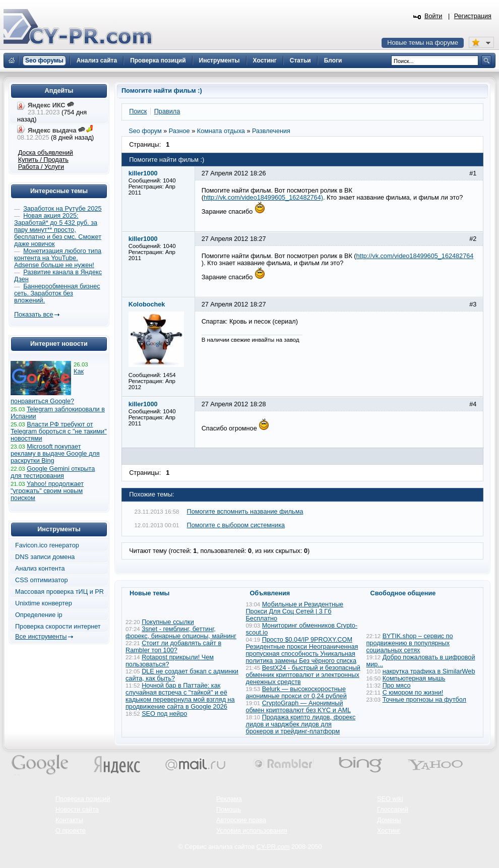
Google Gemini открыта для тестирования (53, 472)
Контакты (69, 820)
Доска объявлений (46, 153)
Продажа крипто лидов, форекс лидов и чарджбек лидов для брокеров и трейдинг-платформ (301, 724)
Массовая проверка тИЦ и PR (59, 592)
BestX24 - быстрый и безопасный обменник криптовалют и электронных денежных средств (303, 675)
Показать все (34, 315)
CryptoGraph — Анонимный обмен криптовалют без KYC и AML (298, 707)
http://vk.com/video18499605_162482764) (263, 198)
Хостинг (389, 831)
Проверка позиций (83, 799)
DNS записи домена (45, 557)
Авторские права (241, 820)
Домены (389, 820)
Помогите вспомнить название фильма (245, 512)
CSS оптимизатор (42, 580)
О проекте (71, 831)
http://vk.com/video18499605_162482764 (415, 256)
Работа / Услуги (41, 167)
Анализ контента (40, 569)
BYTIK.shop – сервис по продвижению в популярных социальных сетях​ (410, 643)
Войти (433, 16)
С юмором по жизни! (413, 693)
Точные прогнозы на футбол (424, 700)
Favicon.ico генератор (47, 545)
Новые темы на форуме (423, 43)
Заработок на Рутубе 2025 (62, 209)
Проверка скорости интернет (58, 627)
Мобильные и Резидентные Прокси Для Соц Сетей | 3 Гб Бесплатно (295, 611)
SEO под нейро (164, 714)
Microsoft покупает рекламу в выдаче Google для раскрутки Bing (55, 454)
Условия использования (252, 831)
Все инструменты (41, 637)
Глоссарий (393, 810)
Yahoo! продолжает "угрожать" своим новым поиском (47, 491)
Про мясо (397, 686)
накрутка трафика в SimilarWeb (429, 671)
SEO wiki (390, 799)
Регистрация (473, 16)
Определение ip (39, 615)
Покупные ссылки (168, 622)
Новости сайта (77, 810)
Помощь (229, 810)
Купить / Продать (43, 160)
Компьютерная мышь (414, 678)
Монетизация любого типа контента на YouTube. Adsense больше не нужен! (58, 258)
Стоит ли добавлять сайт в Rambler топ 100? (173, 647)
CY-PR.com (273, 847)
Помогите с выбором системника (236, 525)
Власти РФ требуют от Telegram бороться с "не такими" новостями (59, 431)
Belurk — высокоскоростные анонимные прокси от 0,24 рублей (296, 693)
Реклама (229, 799)
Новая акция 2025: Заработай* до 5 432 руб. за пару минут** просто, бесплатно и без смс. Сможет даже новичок (58, 230)
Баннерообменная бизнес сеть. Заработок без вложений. (57, 293)
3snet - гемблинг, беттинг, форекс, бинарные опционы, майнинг (181, 633)
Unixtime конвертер (44, 603)
